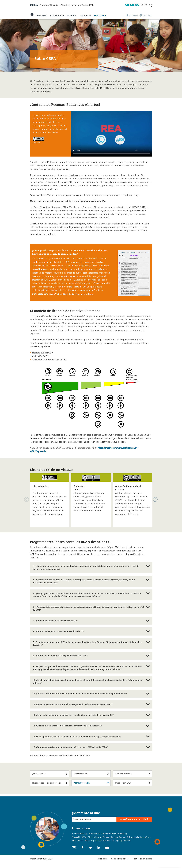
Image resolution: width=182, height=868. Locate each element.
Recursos (42, 15)
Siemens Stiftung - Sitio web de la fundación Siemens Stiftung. (100, 834)
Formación (85, 15)
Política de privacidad (143, 859)
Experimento (57, 15)
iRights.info (84, 756)
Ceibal (72, 294)
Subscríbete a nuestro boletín (134, 819)
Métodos (72, 15)
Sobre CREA (100, 15)
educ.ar (37, 143)
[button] (155, 499)
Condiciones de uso (120, 859)
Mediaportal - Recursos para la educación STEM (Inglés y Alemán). (102, 841)
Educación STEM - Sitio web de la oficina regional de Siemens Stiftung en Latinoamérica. (111, 837)
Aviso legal (102, 859)
